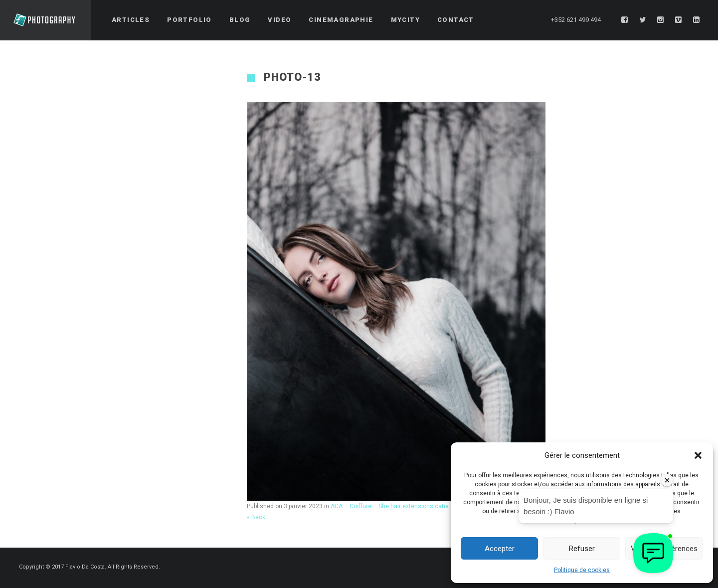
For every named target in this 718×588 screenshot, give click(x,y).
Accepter (500, 549)
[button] (698, 455)
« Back (256, 517)
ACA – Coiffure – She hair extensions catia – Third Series (410, 506)
